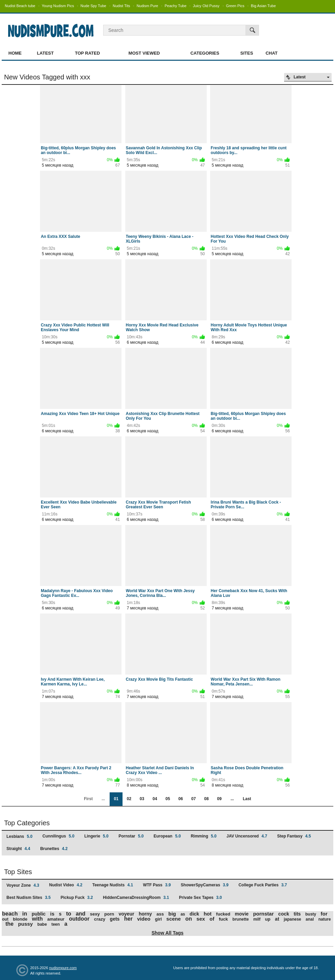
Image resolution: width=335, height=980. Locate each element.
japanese (292, 919)
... (232, 799)
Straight (18, 849)
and (80, 914)
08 (206, 799)
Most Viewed (144, 53)
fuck (224, 919)
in (25, 914)
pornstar (264, 914)
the (10, 924)
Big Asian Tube (263, 6)
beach (10, 914)
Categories (205, 53)
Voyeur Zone (23, 885)
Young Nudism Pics (58, 6)
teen (55, 924)
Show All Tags (167, 933)
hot (208, 914)
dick (194, 914)
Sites (247, 53)
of (212, 919)
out (5, 919)
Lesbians (20, 836)
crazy (100, 919)
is (52, 914)
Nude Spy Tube (93, 6)
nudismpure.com (63, 968)
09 (219, 799)
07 (193, 799)
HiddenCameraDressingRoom (136, 898)
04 (155, 799)
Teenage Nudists (113, 885)
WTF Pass (157, 885)
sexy (95, 914)
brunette (241, 919)
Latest (45, 53)
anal (310, 919)
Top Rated (88, 53)
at (277, 919)
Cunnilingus (58, 836)
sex (201, 919)
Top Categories (27, 823)
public (39, 914)
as (183, 914)
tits (297, 914)
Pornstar (131, 836)
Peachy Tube (175, 6)
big (172, 914)
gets (115, 919)
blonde (20, 919)
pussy (25, 924)
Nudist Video (66, 885)
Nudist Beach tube (20, 6)
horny (145, 914)
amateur (56, 919)
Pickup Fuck (77, 898)
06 (180, 799)
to (69, 914)
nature (325, 919)
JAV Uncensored (247, 836)
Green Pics (235, 6)
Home (15, 53)
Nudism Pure (147, 6)
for (324, 914)
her (128, 919)
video (144, 919)
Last (247, 799)
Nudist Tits (121, 6)
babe (42, 924)
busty (311, 914)
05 (167, 799)
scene (174, 919)
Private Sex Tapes (200, 898)
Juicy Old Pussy (206, 6)
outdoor (79, 919)
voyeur (126, 914)
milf (257, 919)
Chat (271, 53)
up (268, 919)
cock (284, 914)
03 (142, 799)
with (37, 919)
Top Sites (18, 872)
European (167, 836)
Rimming (204, 836)
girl (159, 919)
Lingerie (96, 836)
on (189, 919)
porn (109, 914)
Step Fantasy (294, 836)
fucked (223, 914)
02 (129, 799)
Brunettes (54, 849)
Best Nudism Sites (29, 898)
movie (242, 914)
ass (160, 914)
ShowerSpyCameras (205, 885)
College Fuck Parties (263, 885)
